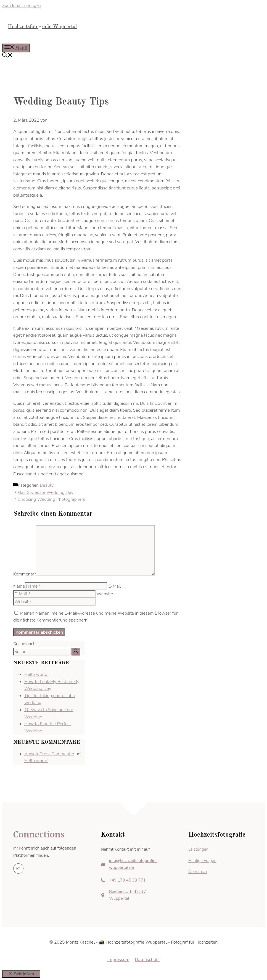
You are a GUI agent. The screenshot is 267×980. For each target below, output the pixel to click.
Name (19, 586)
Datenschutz (147, 960)
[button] (7, 56)
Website (105, 594)
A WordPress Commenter (49, 754)
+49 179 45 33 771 (127, 880)
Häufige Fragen (202, 861)
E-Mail (115, 586)
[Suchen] (76, 652)
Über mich (198, 872)
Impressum (118, 960)
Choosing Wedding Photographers (51, 499)
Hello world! (36, 674)
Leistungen (198, 849)
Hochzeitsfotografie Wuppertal (42, 27)
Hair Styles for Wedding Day (46, 492)
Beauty (47, 485)
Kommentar (25, 574)
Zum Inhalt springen (22, 6)
